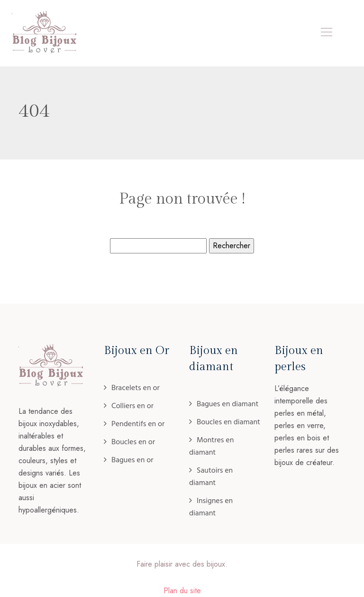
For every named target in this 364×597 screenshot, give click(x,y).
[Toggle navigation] (326, 33)
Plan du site (182, 591)
